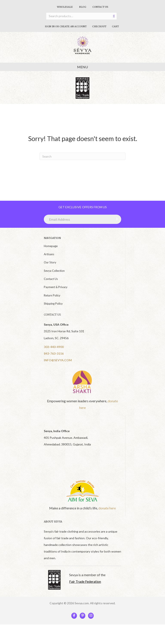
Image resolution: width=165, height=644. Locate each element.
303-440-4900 (54, 347)
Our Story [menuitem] (50, 262)
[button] (116, 219)
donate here (107, 508)
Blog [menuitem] (83, 7)
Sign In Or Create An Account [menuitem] (66, 26)
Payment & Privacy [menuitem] (56, 287)
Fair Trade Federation (85, 581)
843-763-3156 (54, 353)
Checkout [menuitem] (99, 26)
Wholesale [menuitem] (65, 7)
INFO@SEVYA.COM (58, 360)
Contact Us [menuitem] (100, 7)
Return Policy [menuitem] (52, 295)
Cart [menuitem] (115, 26)
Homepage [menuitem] (51, 246)
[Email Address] (82, 219)
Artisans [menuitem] (49, 254)
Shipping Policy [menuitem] (53, 304)
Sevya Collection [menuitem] (54, 271)
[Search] (82, 156)
